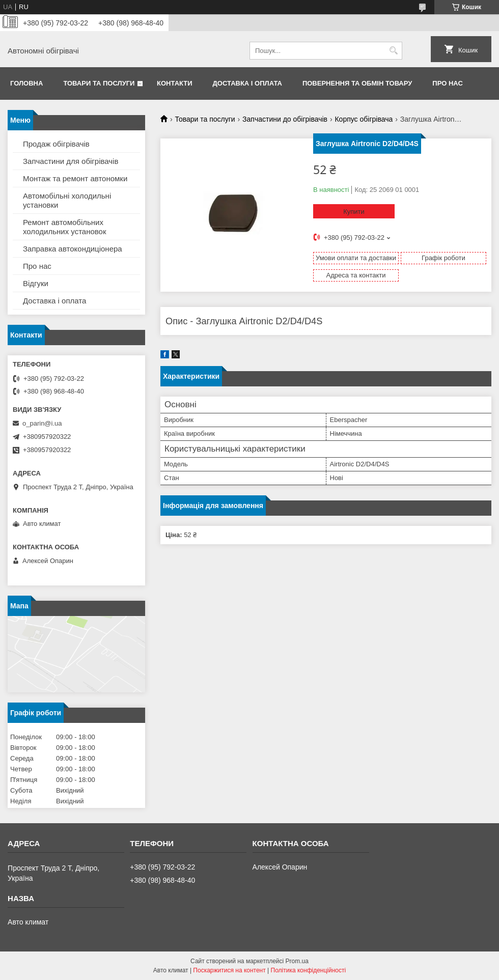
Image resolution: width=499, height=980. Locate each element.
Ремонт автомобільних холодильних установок (65, 227)
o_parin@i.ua (42, 423)
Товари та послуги (99, 83)
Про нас (447, 83)
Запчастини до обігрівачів (285, 119)
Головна (26, 83)
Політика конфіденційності (309, 970)
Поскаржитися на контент (229, 970)
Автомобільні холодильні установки (67, 200)
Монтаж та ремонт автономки (75, 178)
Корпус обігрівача (364, 119)
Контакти (175, 83)
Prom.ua (297, 961)
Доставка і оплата (247, 83)
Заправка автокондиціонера (73, 249)
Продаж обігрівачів (56, 144)
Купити (354, 212)
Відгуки (36, 283)
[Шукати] (393, 51)
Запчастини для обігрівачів (71, 161)
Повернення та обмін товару (357, 83)
